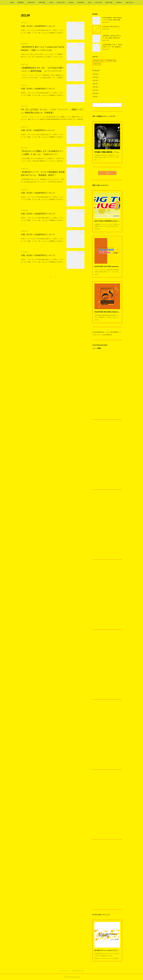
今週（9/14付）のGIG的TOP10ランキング (38, 89)
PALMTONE (81, 2)
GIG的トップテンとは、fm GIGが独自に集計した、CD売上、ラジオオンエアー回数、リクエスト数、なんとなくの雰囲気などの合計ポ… (42, 32)
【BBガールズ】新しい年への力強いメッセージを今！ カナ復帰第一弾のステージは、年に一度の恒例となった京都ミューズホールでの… (42, 56)
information (98, 61)
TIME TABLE (42, 2)
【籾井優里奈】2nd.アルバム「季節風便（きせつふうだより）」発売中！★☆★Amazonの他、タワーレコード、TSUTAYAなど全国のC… (42, 181)
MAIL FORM (109, 2)
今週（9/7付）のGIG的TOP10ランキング (37, 130)
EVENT (97, 64)
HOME (12, 2)
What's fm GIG (61, 2)
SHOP (90, 2)
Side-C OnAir (129, 2)
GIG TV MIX (99, 2)
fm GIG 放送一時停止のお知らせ (111, 27)
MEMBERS (21, 2)
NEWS (51, 2)
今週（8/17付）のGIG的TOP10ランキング (38, 234)
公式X (107, 173)
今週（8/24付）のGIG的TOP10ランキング (38, 214)
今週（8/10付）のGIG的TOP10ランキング (38, 255)
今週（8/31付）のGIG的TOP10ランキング (38, 193)
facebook (71, 2)
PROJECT (119, 2)
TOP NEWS (111, 61)
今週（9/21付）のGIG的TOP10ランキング (38, 26)
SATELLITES (31, 2)
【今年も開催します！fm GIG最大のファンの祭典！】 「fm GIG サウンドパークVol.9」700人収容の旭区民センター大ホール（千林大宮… (42, 160)
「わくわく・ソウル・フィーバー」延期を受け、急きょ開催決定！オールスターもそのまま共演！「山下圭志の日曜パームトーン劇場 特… (43, 76)
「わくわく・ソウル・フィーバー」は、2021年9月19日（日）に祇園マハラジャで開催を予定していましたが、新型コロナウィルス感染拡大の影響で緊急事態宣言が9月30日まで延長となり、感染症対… (53, 118)
